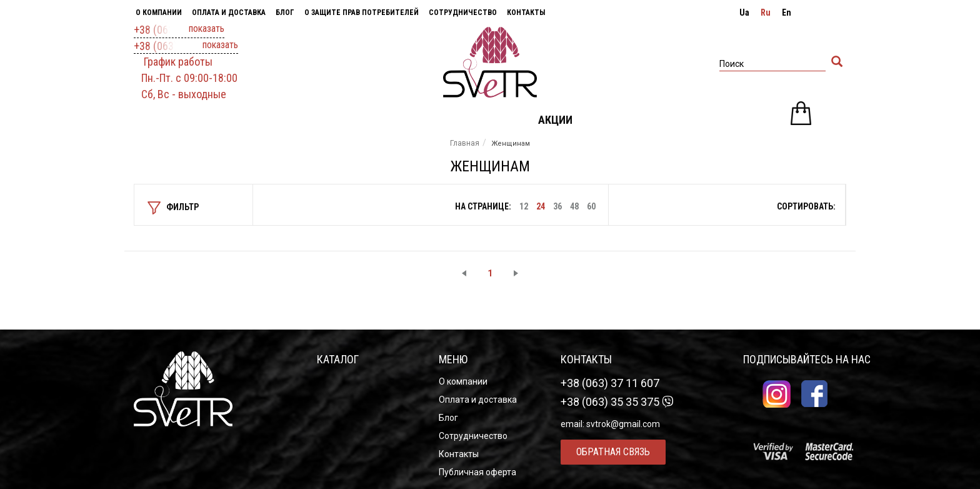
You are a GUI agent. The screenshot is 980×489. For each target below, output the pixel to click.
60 (591, 206)
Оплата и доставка (229, 13)
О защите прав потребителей (362, 13)
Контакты (526, 13)
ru (766, 13)
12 (524, 206)
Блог (285, 13)
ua (744, 13)
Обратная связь (613, 452)
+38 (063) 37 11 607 (179, 30)
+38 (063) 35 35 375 (186, 46)
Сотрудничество (463, 13)
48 (574, 206)
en (787, 13)
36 (557, 206)
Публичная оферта (477, 472)
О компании (159, 13)
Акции (555, 120)
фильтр (173, 208)
